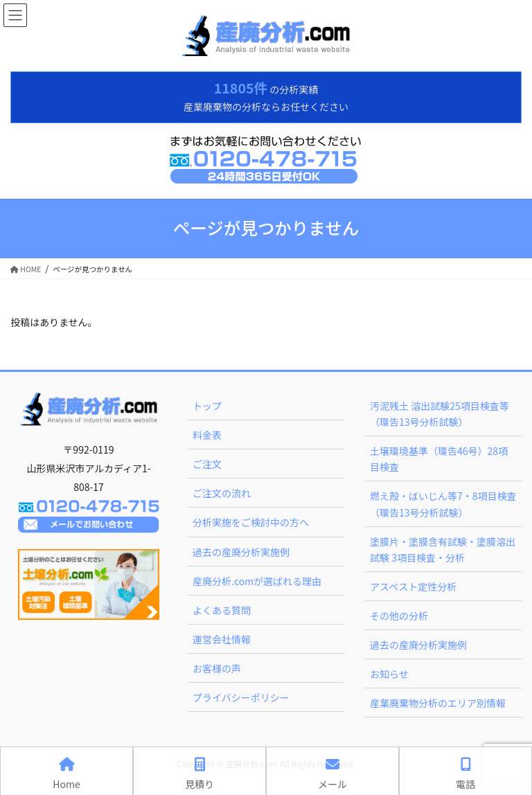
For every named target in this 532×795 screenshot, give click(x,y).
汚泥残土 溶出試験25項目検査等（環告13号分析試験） (440, 414)
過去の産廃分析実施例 (241, 552)
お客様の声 (217, 668)
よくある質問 (222, 610)
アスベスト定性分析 (413, 587)
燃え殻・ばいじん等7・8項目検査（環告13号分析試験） (443, 504)
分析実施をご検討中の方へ (251, 522)
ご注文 (207, 464)
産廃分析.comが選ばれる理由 (257, 581)
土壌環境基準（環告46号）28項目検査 (439, 459)
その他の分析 (399, 616)
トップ (207, 406)
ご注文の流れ (222, 493)
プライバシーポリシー (241, 697)
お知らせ (389, 674)
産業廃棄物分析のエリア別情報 (438, 703)
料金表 (207, 435)
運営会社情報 (222, 639)
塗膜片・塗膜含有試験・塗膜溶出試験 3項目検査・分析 (443, 550)
